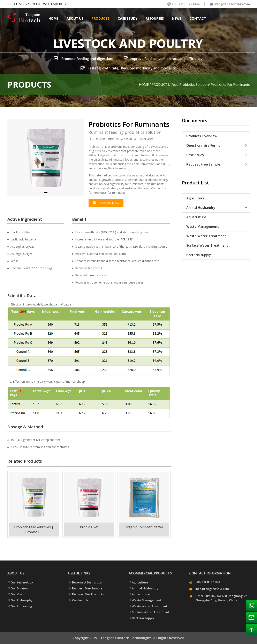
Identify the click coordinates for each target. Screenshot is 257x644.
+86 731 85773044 (183, 4)
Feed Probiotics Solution (190, 85)
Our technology (20, 582)
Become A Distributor (85, 582)
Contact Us (78, 600)
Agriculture (195, 198)
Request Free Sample (217, 164)
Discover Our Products (86, 594)
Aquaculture (196, 217)
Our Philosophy (20, 600)
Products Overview (217, 136)
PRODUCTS (101, 18)
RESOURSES (155, 18)
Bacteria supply (199, 255)
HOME (53, 18)
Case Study (217, 155)
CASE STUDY (128, 18)
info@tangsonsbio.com (230, 4)
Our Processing (20, 606)
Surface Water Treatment (207, 245)
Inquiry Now (106, 203)
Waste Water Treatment (206, 236)
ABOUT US (75, 18)
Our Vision (16, 594)
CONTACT (198, 18)
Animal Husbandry (201, 208)
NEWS (177, 18)
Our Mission (18, 588)
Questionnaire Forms (217, 145)
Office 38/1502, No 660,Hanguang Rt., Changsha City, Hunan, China (222, 598)
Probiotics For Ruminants (230, 85)
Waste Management (203, 226)
